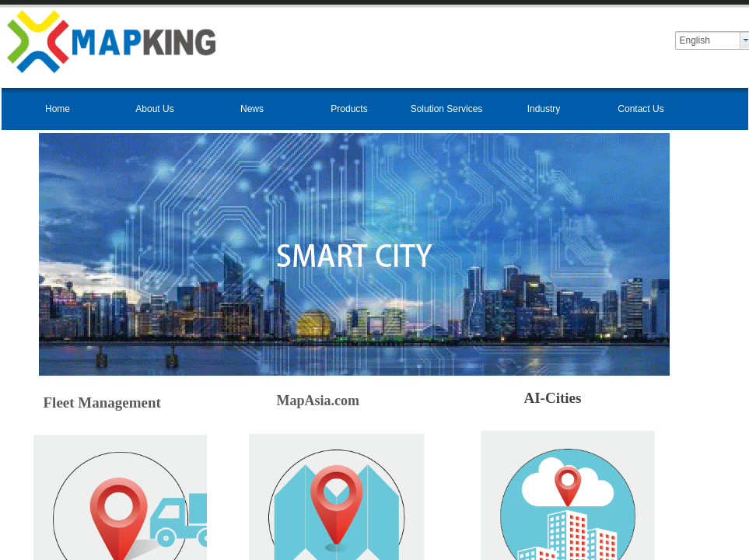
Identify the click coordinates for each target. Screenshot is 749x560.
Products (349, 109)
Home (58, 109)
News (252, 109)
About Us (154, 109)
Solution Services (447, 109)
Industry (544, 109)
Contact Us (640, 109)
